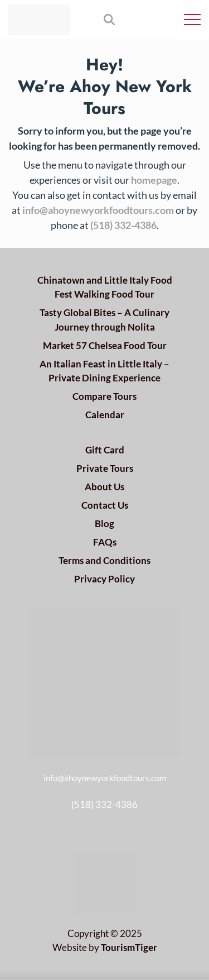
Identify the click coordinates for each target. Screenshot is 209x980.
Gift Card (105, 450)
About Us (104, 487)
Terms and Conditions (104, 560)
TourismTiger (129, 947)
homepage (154, 180)
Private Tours (105, 468)
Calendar (105, 415)
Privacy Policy (104, 579)
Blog (104, 524)
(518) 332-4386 (123, 225)
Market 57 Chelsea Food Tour (105, 345)
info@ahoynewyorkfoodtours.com (98, 210)
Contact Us (105, 505)
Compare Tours (104, 396)
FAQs (105, 542)
